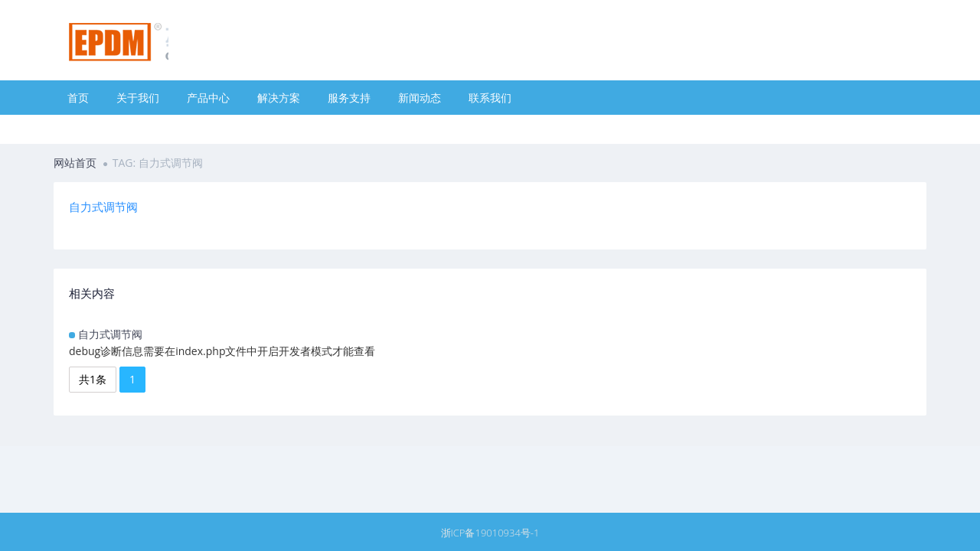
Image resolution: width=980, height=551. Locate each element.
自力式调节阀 (110, 334)
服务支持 (349, 98)
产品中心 (208, 98)
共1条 (93, 379)
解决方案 (279, 98)
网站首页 (75, 163)
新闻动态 (420, 98)
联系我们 (490, 98)
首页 (78, 98)
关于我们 (138, 98)
